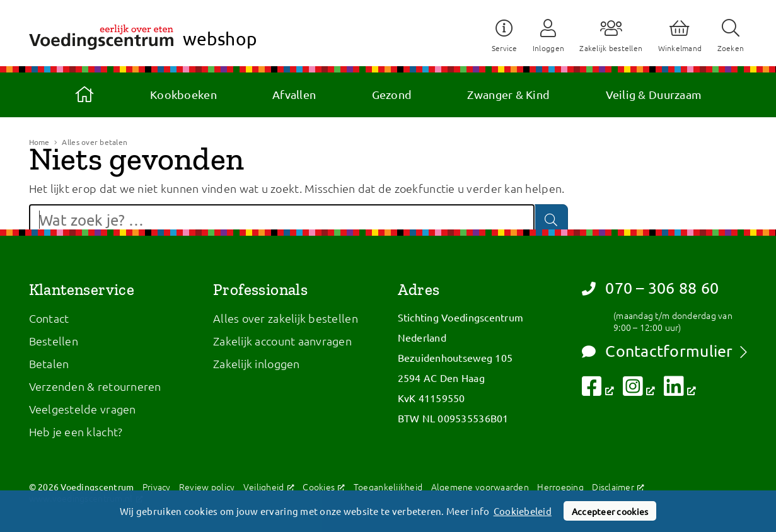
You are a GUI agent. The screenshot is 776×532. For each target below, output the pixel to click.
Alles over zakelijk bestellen (286, 318)
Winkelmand (680, 48)
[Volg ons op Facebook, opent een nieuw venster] (598, 390)
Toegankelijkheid (388, 487)
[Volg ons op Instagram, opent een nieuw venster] (639, 390)
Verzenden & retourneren (95, 386)
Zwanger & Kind (508, 94)
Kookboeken (183, 94)
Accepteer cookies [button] (610, 511)
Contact (49, 318)
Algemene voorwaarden (480, 487)
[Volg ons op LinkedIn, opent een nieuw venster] (680, 390)
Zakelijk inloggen (257, 363)
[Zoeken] (551, 220)
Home (84, 95)
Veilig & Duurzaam (654, 94)
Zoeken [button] (731, 48)
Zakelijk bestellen (611, 48)
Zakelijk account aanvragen (282, 341)
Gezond (392, 94)
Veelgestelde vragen (83, 409)
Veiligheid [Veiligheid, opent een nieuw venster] (269, 487)
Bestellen (54, 341)
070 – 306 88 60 (650, 288)
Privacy (157, 487)
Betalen (49, 363)
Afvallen (294, 94)
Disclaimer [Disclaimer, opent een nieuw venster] (618, 487)
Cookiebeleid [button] (524, 512)
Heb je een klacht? (76, 431)
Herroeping (560, 487)
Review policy (207, 487)
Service (505, 48)
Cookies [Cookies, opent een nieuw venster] (324, 487)
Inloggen (548, 48)
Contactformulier (657, 351)
